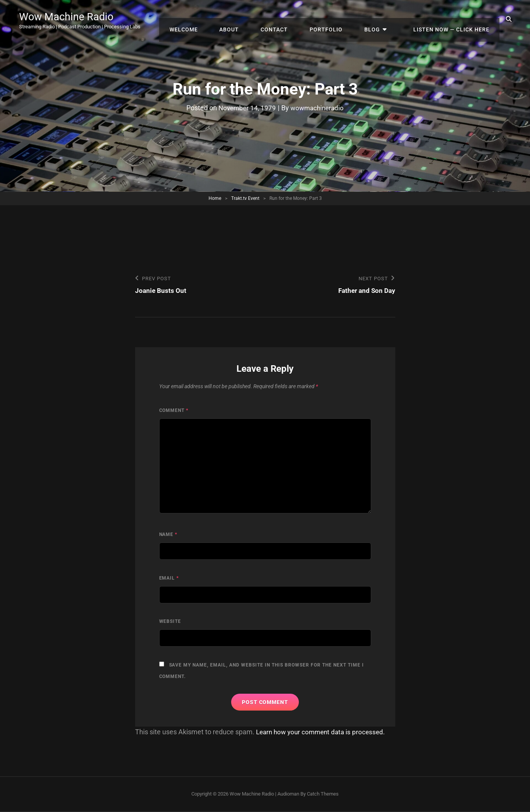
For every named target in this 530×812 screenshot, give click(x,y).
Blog (384, 19)
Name (168, 535)
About (256, 19)
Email (169, 579)
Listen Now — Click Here (454, 19)
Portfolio (343, 19)
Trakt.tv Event (245, 198)
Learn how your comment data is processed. (324, 733)
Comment (174, 411)
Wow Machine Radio (75, 16)
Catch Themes (323, 795)
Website (170, 622)
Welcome (215, 19)
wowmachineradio (318, 108)
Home (215, 198)
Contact (296, 19)
